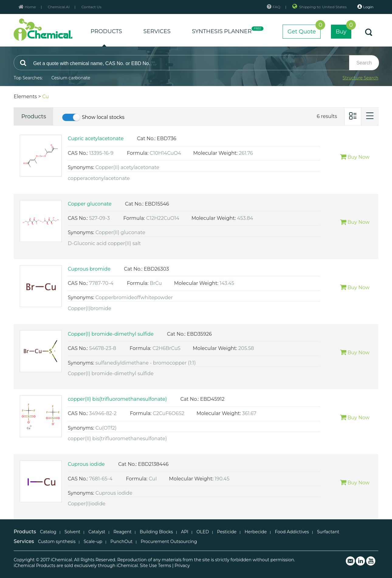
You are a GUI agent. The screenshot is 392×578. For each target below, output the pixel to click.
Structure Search (360, 78)
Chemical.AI (59, 7)
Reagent (122, 532)
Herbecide (256, 532)
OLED (203, 532)
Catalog (48, 532)
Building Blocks (156, 532)
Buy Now (355, 157)
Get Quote (304, 30)
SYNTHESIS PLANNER (227, 31)
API (185, 532)
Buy (344, 30)
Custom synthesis (57, 542)
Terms (165, 566)
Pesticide (227, 532)
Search (364, 63)
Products (34, 116)
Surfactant (328, 532)
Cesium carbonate (71, 78)
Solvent (72, 532)
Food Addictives (292, 532)
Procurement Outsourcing (169, 542)
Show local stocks (103, 117)
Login (365, 7)
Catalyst (97, 532)
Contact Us (91, 7)
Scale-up (93, 542)
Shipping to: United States (320, 7)
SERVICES (157, 31)
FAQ (274, 7)
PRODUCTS (106, 31)
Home (27, 7)
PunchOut (121, 542)
